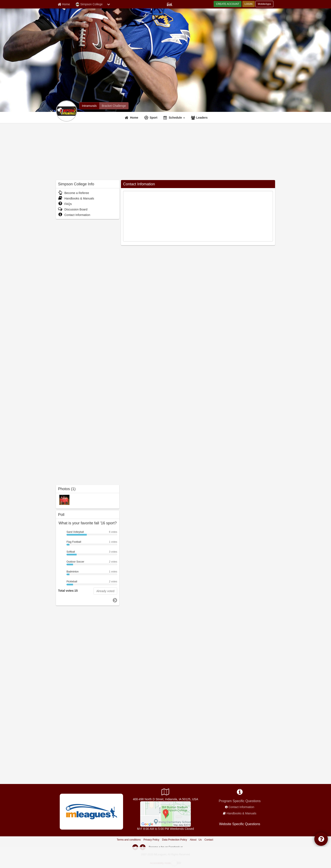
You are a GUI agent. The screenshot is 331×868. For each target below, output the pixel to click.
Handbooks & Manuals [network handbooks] (241, 813)
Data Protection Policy (175, 840)
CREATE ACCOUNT (228, 4)
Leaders (202, 118)
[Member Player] (170, 4)
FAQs (65, 204)
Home (134, 118)
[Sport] (151, 118)
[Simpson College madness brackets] (114, 106)
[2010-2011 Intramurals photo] (64, 500)
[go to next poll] (115, 600)
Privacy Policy (151, 840)
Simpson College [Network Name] (89, 4)
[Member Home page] (64, 4)
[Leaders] (200, 118)
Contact (209, 840)
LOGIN (249, 4)
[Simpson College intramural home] (89, 106)
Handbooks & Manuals (76, 198)
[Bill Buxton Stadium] (165, 814)
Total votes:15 (68, 591)
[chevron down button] (109, 4)
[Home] (132, 118)
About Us (196, 840)
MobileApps (264, 4)
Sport (154, 118)
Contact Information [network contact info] (241, 807)
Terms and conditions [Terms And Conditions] (129, 840)
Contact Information (74, 215)
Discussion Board (73, 209)
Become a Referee (74, 193)
